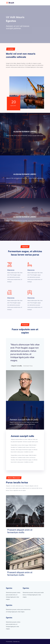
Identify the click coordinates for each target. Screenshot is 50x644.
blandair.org (16, 642)
